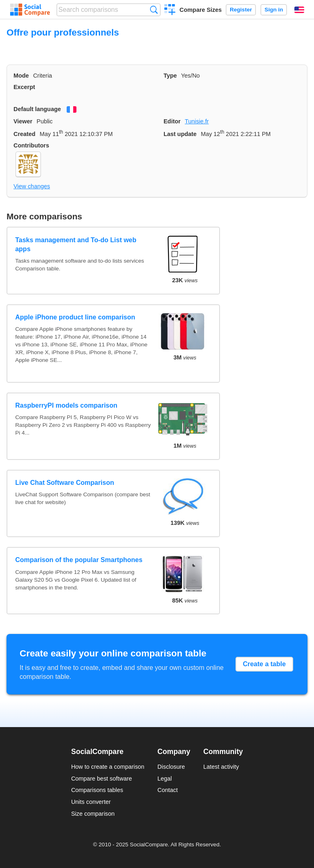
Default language (37, 109)
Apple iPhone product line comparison (75, 317)
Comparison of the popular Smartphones (79, 560)
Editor (172, 121)
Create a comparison (170, 11)
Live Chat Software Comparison (65, 483)
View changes (32, 186)
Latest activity (221, 767)
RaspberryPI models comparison (66, 405)
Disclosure (171, 767)
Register (241, 10)
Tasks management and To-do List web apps (76, 244)
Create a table (264, 664)
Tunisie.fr (197, 121)
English (299, 10)
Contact (168, 790)
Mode (21, 76)
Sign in (274, 10)
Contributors (31, 145)
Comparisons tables (97, 790)
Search (154, 10)
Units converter (91, 802)
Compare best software (102, 779)
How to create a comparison (108, 767)
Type (170, 76)
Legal (165, 779)
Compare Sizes (201, 10)
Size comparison (93, 814)
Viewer (23, 121)
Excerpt (24, 87)
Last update (180, 134)
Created (25, 134)
